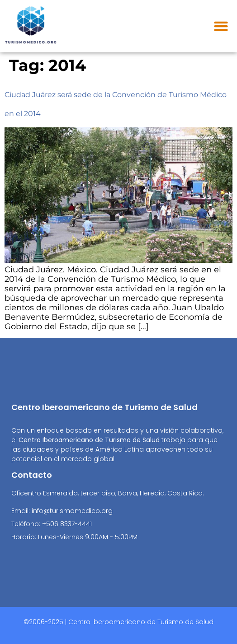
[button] (221, 26)
